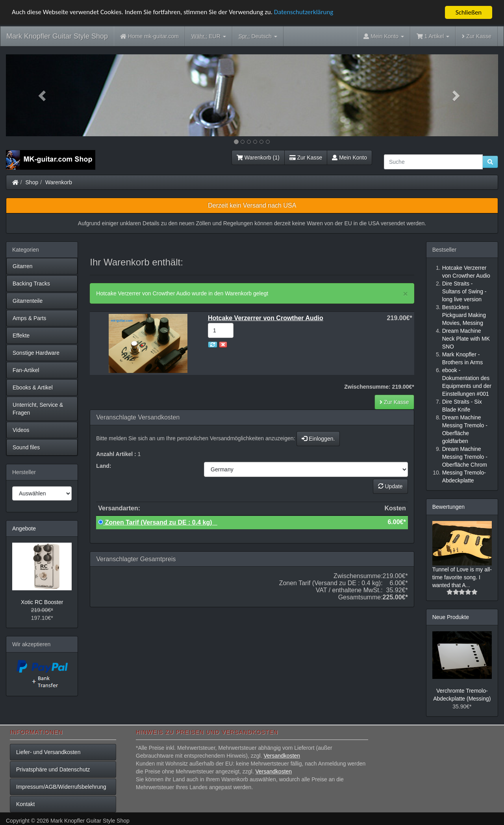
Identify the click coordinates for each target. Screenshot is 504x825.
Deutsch (258, 36)
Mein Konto (349, 158)
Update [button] (390, 486)
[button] (43, 95)
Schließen (469, 12)
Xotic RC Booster (42, 602)
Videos (21, 430)
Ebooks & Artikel (33, 387)
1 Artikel (433, 36)
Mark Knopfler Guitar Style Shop (57, 36)
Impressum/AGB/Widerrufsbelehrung (61, 787)
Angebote (24, 528)
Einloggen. (318, 439)
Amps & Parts (30, 318)
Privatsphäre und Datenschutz (53, 769)
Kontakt (25, 804)
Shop (32, 182)
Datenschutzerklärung (305, 13)
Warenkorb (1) (258, 158)
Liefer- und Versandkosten (48, 752)
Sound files (26, 447)
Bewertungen (449, 507)
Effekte (21, 336)
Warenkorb (59, 182)
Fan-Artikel (26, 370)
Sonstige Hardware (36, 353)
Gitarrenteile (28, 301)
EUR (209, 36)
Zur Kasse (477, 36)
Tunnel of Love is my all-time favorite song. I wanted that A (462, 577)
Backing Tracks (31, 284)
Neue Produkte (451, 617)
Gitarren (23, 266)
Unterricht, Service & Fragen (38, 409)
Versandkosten (282, 756)
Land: (104, 466)
